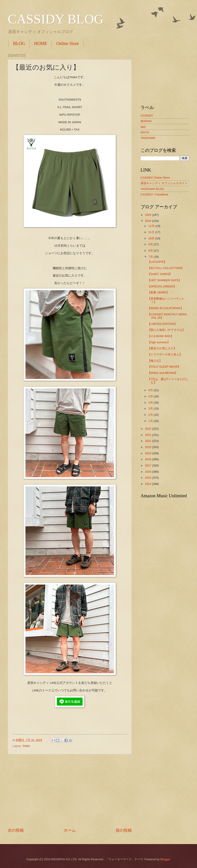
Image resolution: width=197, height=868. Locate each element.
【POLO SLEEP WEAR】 (164, 367)
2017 (149, 465)
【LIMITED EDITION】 (162, 324)
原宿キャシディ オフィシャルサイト (164, 183)
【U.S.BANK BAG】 (161, 336)
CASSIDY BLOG (56, 19)
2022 (149, 435)
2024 (149, 221)
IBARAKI (146, 121)
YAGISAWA (148, 138)
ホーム (70, 830)
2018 (149, 459)
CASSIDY (147, 116)
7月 (151, 257)
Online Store (68, 43)
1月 (151, 421)
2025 (149, 215)
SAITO (145, 132)
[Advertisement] (70, 791)
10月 (152, 238)
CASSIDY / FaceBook (154, 194)
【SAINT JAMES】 (160, 274)
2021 (149, 441)
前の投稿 (124, 830)
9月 (151, 244)
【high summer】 (159, 342)
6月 (151, 390)
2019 (149, 453)
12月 (152, 226)
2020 (149, 447)
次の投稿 (16, 830)
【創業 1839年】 (158, 292)
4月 (151, 403)
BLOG (19, 43)
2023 (149, 429)
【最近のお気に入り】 (162, 348)
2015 (149, 478)
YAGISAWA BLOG (152, 189)
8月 (151, 251)
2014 (149, 484)
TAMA (26, 746)
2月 (151, 415)
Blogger (165, 859)
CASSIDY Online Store (155, 178)
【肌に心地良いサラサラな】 (166, 330)
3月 (151, 409)
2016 (149, 472)
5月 (151, 396)
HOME (41, 43)
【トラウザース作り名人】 (165, 354)
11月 (152, 232)
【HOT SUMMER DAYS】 (164, 280)
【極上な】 (155, 361)
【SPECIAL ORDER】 (162, 286)
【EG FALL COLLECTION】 (166, 268)
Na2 (143, 127)
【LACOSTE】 (157, 262)
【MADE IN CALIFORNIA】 (165, 308)
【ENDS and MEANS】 (163, 373)
